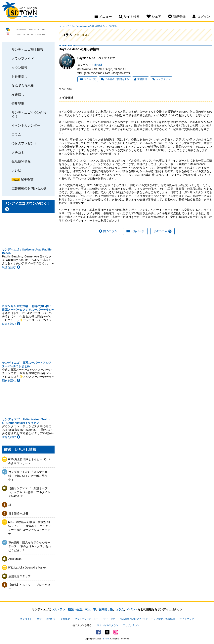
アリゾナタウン (131, 625)
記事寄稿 (27, 179)
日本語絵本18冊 (18, 513)
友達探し (18, 95)
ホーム (62, 26)
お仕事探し (20, 76)
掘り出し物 (106, 609)
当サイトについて (46, 619)
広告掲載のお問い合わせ (29, 188)
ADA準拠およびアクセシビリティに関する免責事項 (147, 619)
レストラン (58, 609)
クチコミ (18, 152)
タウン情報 (20, 68)
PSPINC (106, 639)
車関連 (98, 65)
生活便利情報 (21, 161)
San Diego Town (19, 11)
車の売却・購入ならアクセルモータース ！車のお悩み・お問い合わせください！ (30, 546)
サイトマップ (187, 619)
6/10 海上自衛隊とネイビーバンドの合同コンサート (29, 461)
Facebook (98, 632)
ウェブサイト (161, 79)
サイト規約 (109, 619)
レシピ (16, 170)
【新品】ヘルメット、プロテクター (29, 587)
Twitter (107, 632)
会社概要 (65, 619)
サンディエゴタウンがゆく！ (29, 114)
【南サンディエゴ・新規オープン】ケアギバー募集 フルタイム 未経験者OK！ (30, 492)
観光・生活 (75, 609)
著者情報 (141, 79)
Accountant (15, 559)
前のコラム (108, 231)
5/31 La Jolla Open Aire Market (27, 568)
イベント (132, 609)
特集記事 (18, 103)
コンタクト (26, 619)
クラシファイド (23, 58)
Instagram (116, 632)
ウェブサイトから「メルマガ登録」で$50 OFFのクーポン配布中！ (28, 476)
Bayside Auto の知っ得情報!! (90, 26)
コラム (16, 134)
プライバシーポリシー (87, 619)
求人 (88, 609)
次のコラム (163, 231)
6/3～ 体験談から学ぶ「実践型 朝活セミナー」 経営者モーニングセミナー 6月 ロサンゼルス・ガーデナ (29, 528)
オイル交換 (111, 26)
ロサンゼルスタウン (107, 625)
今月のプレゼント (24, 143)
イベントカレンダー (26, 125)
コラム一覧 (88, 79)
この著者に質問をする (115, 79)
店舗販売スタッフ (20, 576)
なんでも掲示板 (23, 85)
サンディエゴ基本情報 (27, 49)
